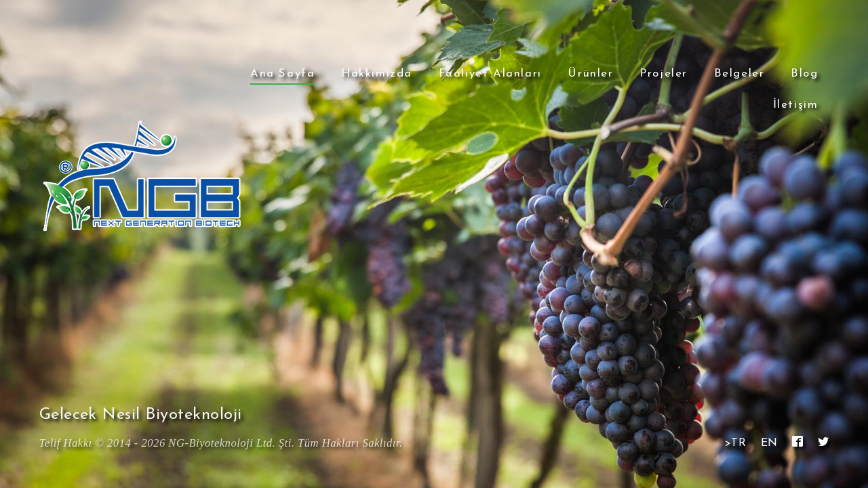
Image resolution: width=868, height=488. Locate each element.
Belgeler (739, 74)
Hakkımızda (377, 74)
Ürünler (590, 74)
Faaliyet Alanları (490, 74)
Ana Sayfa (282, 74)
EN (769, 443)
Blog (804, 74)
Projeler (664, 74)
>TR (735, 443)
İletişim (796, 105)
